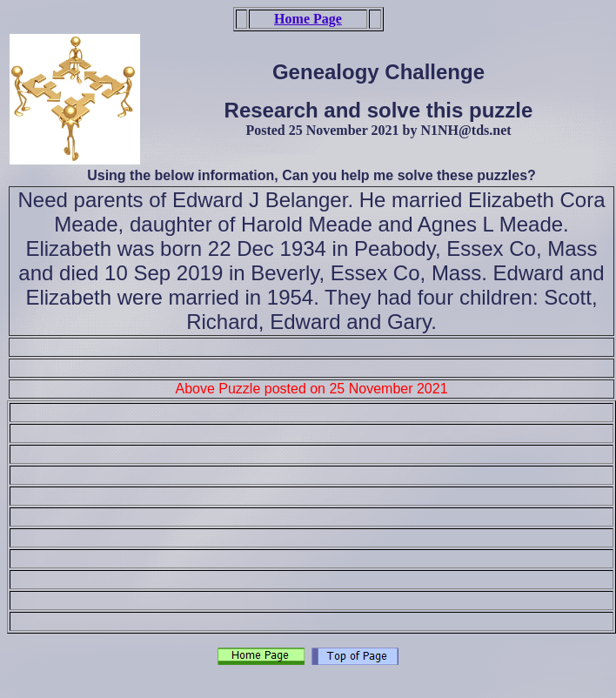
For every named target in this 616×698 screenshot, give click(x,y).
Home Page (308, 19)
